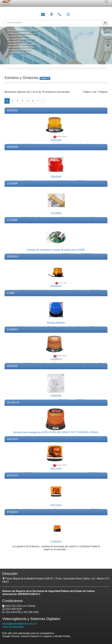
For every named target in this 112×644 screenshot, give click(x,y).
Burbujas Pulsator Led (20, 42)
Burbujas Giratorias (19, 37)
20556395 (12, 366)
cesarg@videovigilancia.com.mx (20, 624)
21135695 (12, 220)
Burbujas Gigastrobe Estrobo (23, 34)
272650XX (13, 512)
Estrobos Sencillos (18, 53)
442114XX (13, 475)
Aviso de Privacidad (13, 627)
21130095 (12, 183)
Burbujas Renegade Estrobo (23, 45)
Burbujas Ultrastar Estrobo (22, 47)
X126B (10, 293)
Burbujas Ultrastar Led (20, 50)
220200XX (13, 257)
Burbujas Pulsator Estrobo (22, 39)
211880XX (13, 329)
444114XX (13, 439)
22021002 (12, 110)
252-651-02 (13, 403)
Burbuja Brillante (56, 323)
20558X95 (12, 147)
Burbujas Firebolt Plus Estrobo (24, 31)
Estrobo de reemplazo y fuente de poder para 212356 (56, 250)
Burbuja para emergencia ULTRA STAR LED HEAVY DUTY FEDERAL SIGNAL (56, 432)
